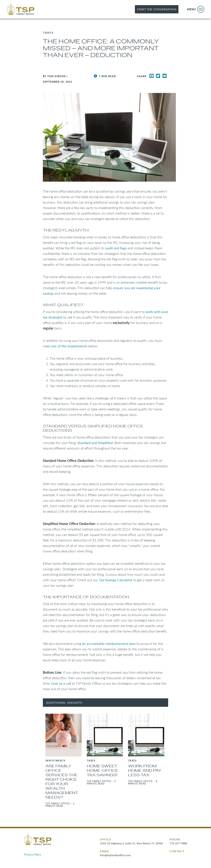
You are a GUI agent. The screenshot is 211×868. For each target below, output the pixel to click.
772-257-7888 (178, 843)
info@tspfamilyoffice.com (115, 855)
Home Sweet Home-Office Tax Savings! (102, 771)
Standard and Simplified (95, 443)
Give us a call (61, 683)
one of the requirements (69, 346)
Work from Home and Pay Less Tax (145, 771)
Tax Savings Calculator (116, 580)
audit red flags (116, 248)
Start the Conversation (157, 9)
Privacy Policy (32, 854)
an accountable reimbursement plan (109, 643)
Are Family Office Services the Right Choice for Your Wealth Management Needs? (62, 782)
